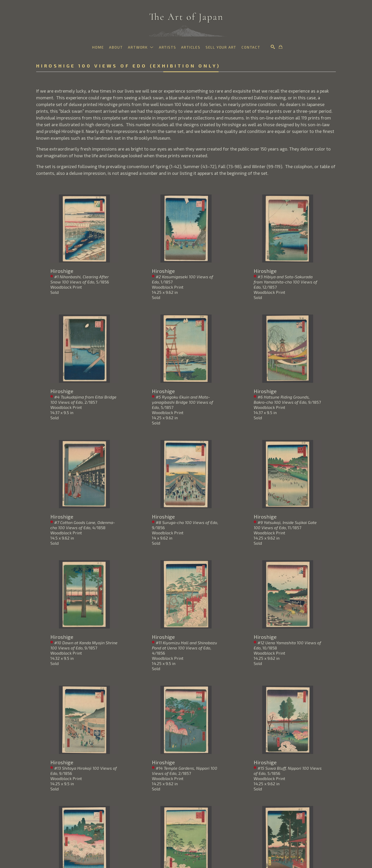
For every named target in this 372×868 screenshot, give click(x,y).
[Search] (273, 47)
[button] (141, 47)
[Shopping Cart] (281, 47)
